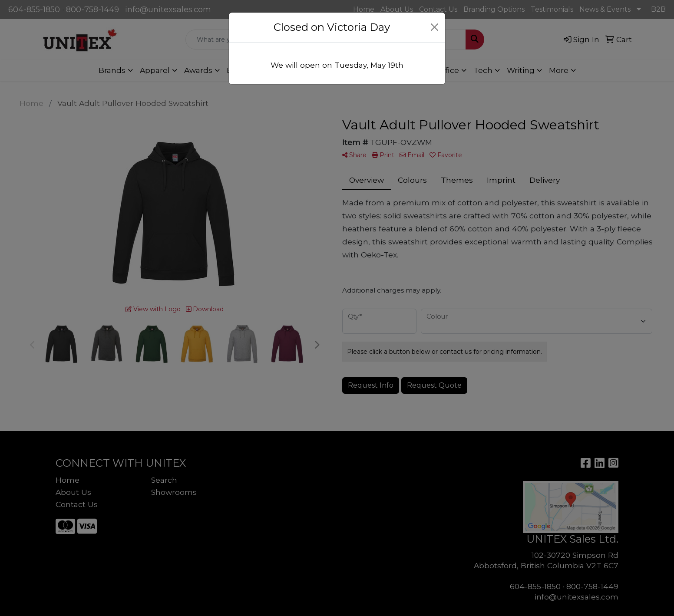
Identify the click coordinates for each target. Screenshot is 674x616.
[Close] (435, 27)
